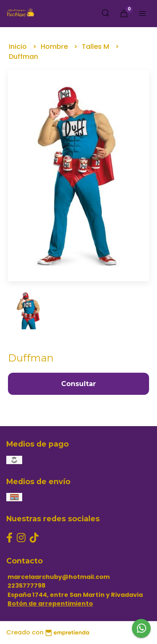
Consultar (78, 384)
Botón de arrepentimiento (50, 604)
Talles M (96, 47)
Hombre (55, 47)
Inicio (19, 47)
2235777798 (27, 586)
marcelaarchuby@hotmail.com (59, 577)
